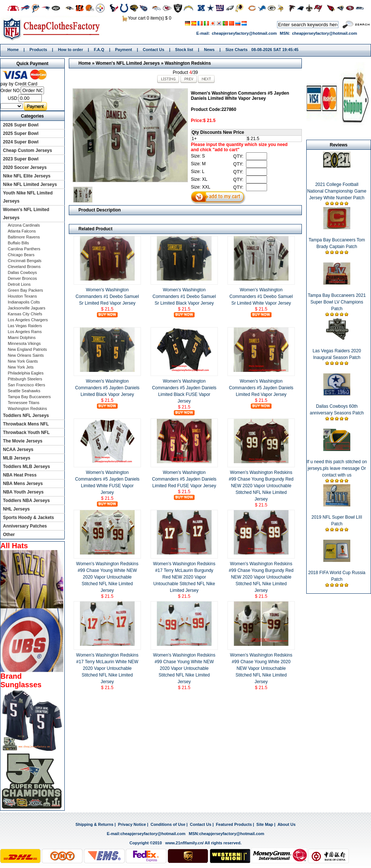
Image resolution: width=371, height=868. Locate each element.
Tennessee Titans (24, 403)
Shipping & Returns (95, 824)
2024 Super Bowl (21, 142)
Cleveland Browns (24, 267)
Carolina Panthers (24, 249)
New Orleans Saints (26, 355)
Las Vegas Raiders (25, 326)
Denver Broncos (22, 278)
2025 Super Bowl (21, 133)
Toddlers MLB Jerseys (26, 467)
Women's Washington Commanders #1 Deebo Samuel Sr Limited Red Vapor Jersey (107, 296)
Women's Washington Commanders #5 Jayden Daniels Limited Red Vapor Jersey (261, 388)
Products (38, 50)
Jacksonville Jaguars (27, 308)
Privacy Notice (132, 824)
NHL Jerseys (16, 509)
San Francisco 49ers (26, 385)
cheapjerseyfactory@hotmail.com (244, 33)
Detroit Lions (19, 284)
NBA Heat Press (20, 475)
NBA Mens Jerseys (23, 484)
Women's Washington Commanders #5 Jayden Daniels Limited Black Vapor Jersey (107, 388)
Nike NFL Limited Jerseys (30, 184)
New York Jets (21, 367)
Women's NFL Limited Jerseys (128, 63)
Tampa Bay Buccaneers (29, 397)
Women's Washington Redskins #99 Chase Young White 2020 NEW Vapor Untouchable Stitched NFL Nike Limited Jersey (261, 668)
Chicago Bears (21, 255)
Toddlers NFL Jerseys (26, 416)
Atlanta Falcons (22, 231)
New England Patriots (27, 349)
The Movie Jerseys (23, 441)
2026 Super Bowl (21, 125)
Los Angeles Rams (25, 332)
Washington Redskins (188, 63)
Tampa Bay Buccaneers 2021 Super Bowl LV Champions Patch (337, 302)
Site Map (265, 824)
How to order (71, 50)
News (209, 50)
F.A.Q (99, 50)
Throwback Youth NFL (26, 433)
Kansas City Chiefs (25, 314)
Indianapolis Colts (24, 302)
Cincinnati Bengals (25, 261)
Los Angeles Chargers (28, 320)
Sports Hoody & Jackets (28, 518)
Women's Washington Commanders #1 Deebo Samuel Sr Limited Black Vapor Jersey (184, 296)
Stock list (184, 50)
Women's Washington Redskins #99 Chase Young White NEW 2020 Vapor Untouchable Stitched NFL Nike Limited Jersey (107, 577)
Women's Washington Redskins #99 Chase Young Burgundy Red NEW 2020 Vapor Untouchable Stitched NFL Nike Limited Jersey (261, 486)
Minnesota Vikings (24, 343)
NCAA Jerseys (18, 450)
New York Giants (23, 361)
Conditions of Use (168, 824)
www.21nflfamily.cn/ (185, 843)
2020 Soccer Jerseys (25, 167)
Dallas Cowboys (22, 272)
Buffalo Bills (18, 243)
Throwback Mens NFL (26, 424)
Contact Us (154, 50)
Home (54, 28)
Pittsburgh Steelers (25, 379)
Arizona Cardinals (24, 225)
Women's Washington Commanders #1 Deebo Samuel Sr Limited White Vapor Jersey (261, 296)
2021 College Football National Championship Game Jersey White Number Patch (337, 191)
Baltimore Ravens (24, 237)
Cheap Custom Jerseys (28, 150)
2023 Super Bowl (21, 159)
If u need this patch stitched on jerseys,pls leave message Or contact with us (337, 468)
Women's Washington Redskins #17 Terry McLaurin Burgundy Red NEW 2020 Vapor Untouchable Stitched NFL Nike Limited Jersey (184, 577)
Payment (124, 50)
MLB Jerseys (17, 458)
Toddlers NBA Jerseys (26, 501)
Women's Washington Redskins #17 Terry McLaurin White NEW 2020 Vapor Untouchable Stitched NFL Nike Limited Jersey (107, 668)
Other (9, 535)
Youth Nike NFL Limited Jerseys (28, 197)
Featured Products (234, 824)
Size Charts (236, 50)
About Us (286, 824)
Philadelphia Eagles (26, 373)
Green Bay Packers (25, 290)
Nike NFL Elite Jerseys (27, 176)
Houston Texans (22, 296)
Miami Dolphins (22, 338)
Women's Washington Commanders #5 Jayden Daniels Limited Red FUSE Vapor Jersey (184, 479)
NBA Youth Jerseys (23, 492)
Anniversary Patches (25, 526)
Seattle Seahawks (24, 391)
